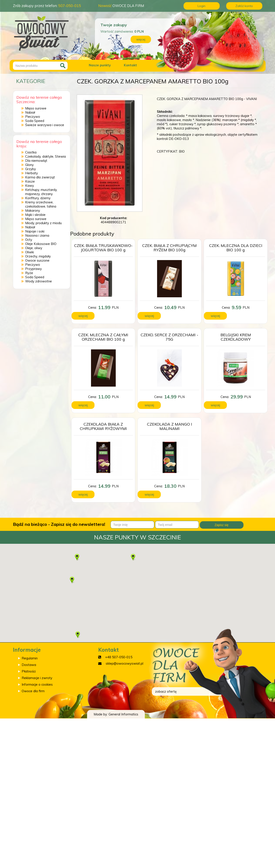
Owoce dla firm (33, 691)
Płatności (29, 671)
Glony (29, 165)
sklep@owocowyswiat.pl (124, 663)
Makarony (33, 210)
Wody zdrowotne (39, 281)
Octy (29, 240)
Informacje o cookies (37, 684)
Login (201, 6)
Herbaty (32, 173)
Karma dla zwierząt (40, 177)
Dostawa (29, 665)
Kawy (30, 186)
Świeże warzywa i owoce (45, 125)
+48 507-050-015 (119, 657)
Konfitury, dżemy (38, 198)
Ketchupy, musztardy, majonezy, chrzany (41, 192)
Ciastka (31, 152)
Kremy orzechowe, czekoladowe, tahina (41, 204)
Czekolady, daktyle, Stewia (46, 156)
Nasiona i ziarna (37, 235)
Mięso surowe (36, 108)
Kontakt (130, 65)
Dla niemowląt (36, 161)
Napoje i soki (35, 231)
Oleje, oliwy (34, 248)
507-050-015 (70, 6)
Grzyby (31, 169)
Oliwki (30, 252)
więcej (141, 39)
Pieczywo (33, 117)
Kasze (30, 181)
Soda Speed (35, 121)
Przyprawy (33, 269)
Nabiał (30, 112)
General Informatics (123, 714)
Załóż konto (244, 6)
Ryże (29, 273)
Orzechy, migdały (38, 256)
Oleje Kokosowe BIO (41, 244)
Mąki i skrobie (35, 215)
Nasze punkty (100, 65)
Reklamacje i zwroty (37, 678)
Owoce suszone (37, 260)
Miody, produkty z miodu (43, 223)
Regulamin (30, 658)
